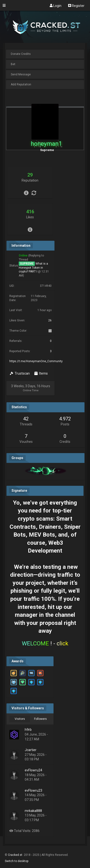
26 (50, 320)
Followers (40, 719)
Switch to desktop (17, 861)
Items (41, 373)
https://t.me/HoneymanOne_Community (36, 361)
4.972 (65, 419)
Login (56, 5)
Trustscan (20, 373)
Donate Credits (21, 54)
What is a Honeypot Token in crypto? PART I (33, 267)
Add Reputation (21, 84)
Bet (13, 64)
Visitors (20, 719)
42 (26, 419)
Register (76, 5)
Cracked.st (15, 855)
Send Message (21, 74)
